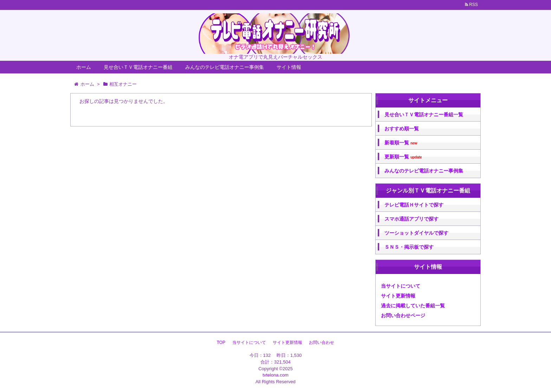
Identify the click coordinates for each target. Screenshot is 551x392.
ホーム (84, 67)
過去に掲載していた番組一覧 (413, 306)
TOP (221, 342)
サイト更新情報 (398, 296)
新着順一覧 (401, 143)
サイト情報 (289, 67)
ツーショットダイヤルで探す (416, 233)
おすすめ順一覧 (402, 129)
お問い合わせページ (403, 315)
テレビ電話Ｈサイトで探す (414, 205)
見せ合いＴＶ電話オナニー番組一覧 (424, 115)
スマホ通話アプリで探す (411, 219)
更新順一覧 (403, 157)
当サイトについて (401, 286)
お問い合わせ (322, 342)
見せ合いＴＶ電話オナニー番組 (138, 67)
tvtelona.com (275, 375)
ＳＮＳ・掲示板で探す (409, 247)
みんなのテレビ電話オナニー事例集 (225, 67)
